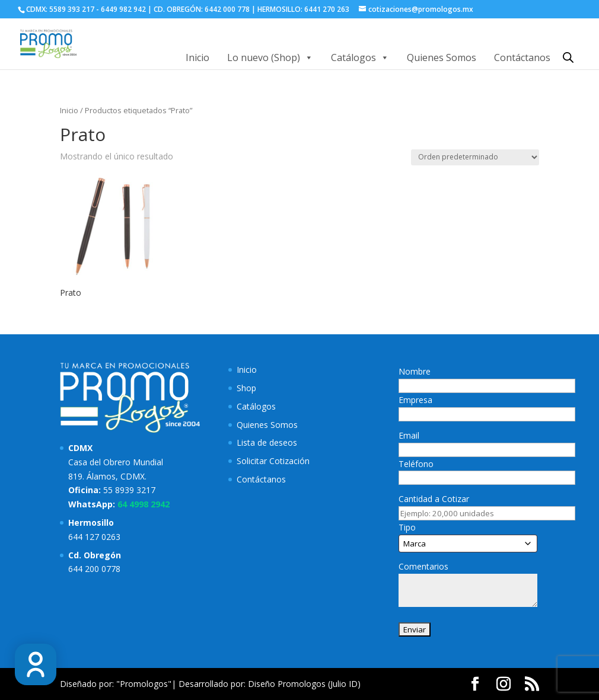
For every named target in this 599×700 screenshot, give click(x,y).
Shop (246, 388)
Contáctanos (522, 57)
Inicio (197, 57)
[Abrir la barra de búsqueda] (568, 57)
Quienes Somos (442, 57)
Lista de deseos (267, 442)
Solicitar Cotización (273, 461)
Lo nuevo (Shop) (270, 57)
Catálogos (360, 57)
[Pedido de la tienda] (475, 157)
